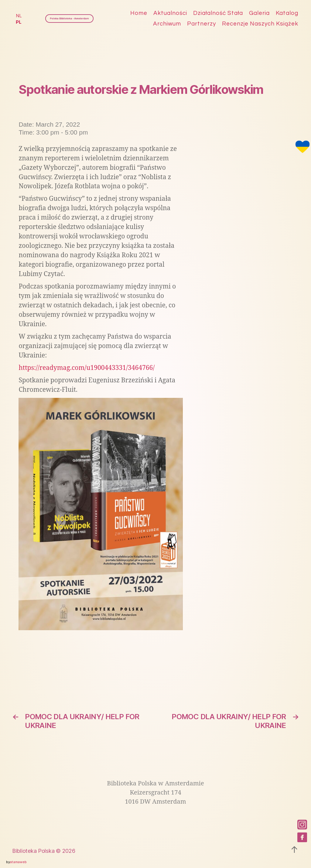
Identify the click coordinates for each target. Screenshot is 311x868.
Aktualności (170, 13)
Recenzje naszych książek (260, 24)
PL (19, 22)
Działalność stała (218, 13)
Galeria (259, 13)
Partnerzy (202, 24)
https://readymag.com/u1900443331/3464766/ (87, 368)
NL (19, 16)
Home (139, 13)
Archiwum (167, 24)
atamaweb (18, 862)
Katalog (287, 13)
